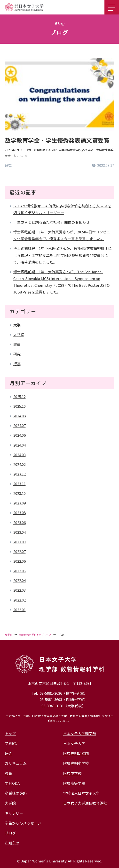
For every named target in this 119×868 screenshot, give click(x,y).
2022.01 (20, 610)
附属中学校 (72, 773)
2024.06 (20, 435)
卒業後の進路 (16, 793)
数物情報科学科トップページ (35, 634)
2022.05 (20, 571)
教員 (17, 344)
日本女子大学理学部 (80, 733)
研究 (17, 354)
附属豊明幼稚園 (76, 753)
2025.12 (20, 396)
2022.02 (20, 600)
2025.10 (20, 406)
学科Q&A (12, 783)
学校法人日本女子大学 (81, 793)
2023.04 (20, 532)
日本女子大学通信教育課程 (85, 803)
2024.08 (20, 416)
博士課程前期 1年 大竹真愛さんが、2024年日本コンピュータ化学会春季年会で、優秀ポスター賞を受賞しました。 (64, 235)
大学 (17, 325)
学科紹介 (12, 743)
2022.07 (20, 551)
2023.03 (20, 542)
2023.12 (20, 474)
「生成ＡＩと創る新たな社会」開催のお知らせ (52, 222)
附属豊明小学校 (76, 763)
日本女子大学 (74, 743)
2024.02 (20, 464)
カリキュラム (16, 763)
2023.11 (20, 484)
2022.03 (20, 590)
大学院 (19, 334)
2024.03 (20, 455)
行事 (17, 364)
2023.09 (20, 503)
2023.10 (20, 493)
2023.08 (20, 513)
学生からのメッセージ (23, 823)
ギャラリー (14, 813)
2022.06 (20, 561)
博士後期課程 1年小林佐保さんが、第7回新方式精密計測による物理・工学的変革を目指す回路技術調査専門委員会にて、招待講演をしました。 (63, 255)
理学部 (8, 634)
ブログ (10, 833)
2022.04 (20, 580)
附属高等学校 (74, 783)
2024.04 (20, 445)
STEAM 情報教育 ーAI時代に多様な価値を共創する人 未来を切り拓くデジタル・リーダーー (62, 209)
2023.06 (20, 522)
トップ (10, 733)
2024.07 (20, 425)
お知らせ (12, 843)
